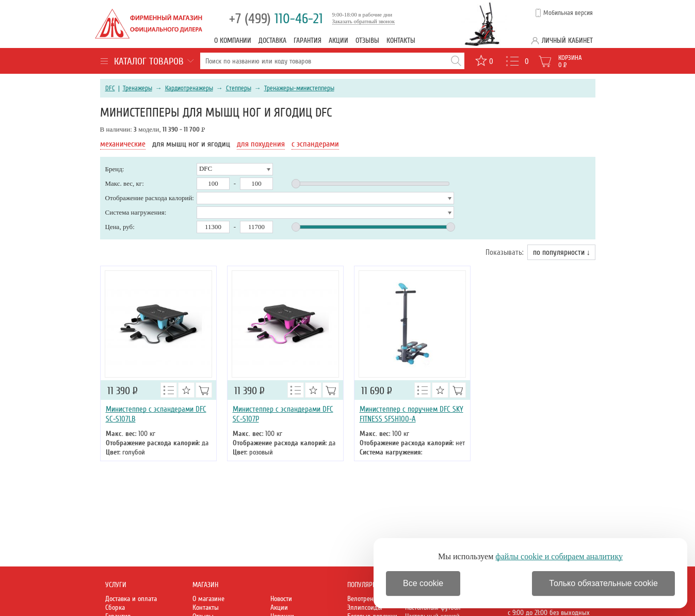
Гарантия (308, 40)
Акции (338, 40)
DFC (110, 88)
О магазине (208, 599)
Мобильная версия (568, 13)
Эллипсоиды (365, 607)
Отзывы (367, 40)
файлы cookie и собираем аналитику (559, 556)
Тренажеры (138, 88)
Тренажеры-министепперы (299, 88)
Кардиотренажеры (189, 88)
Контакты (401, 40)
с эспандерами (315, 144)
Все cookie (423, 583)
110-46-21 (276, 19)
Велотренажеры (370, 599)
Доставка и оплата (131, 599)
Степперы (239, 88)
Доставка (272, 40)
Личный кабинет (567, 40)
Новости (281, 599)
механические (123, 144)
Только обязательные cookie (603, 583)
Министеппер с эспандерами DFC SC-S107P (283, 414)
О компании (233, 40)
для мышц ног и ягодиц (191, 144)
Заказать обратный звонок (364, 21)
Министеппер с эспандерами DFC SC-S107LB (156, 414)
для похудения (261, 144)
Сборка (115, 607)
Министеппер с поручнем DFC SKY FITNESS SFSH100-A (411, 414)
